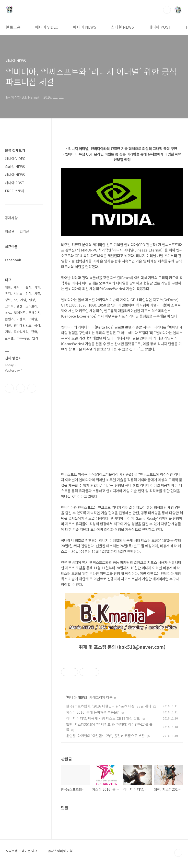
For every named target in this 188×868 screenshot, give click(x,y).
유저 (8, 293)
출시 (28, 287)
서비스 (18, 293)
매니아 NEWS (85, 27)
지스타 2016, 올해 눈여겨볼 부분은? (92, 712)
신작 (28, 293)
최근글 (10, 231)
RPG (8, 313)
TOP (178, 853)
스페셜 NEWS (122, 27)
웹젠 (20, 306)
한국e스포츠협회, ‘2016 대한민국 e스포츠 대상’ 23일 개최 (109, 706)
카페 (37, 287)
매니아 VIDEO (47, 27)
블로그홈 (13, 27)
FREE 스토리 (15, 191)
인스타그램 (21, 388)
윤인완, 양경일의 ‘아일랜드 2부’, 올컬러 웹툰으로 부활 (105, 736)
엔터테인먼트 (23, 325)
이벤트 (21, 319)
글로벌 (9, 338)
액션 (8, 325)
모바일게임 (21, 332)
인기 (35, 338)
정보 (8, 300)
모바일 (33, 319)
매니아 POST (160, 27)
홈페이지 (35, 313)
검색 (167, 10)
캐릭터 (18, 287)
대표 (8, 287)
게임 (23, 300)
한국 (34, 332)
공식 (37, 325)
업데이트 (20, 313)
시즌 (37, 293)
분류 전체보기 (15, 150)
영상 (32, 300)
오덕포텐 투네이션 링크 (22, 851)
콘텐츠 (9, 319)
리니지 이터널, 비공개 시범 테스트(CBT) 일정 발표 (103, 718)
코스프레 (31, 306)
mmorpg (23, 338)
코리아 (9, 306)
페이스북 (9, 388)
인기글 (24, 231)
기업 (8, 332)
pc (16, 300)
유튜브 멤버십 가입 (60, 851)
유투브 (32, 388)
